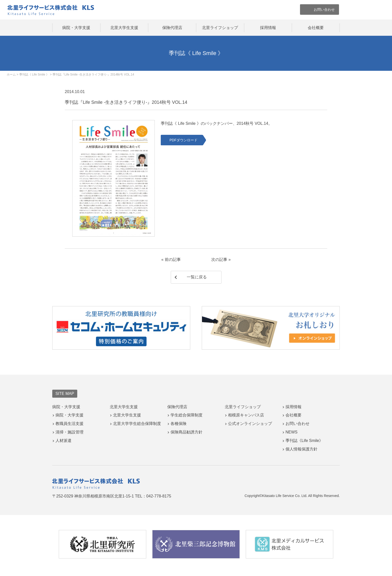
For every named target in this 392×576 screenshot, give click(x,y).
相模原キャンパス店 (246, 415)
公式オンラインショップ (250, 424)
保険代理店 (172, 28)
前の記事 (173, 259)
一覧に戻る (197, 277)
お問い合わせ (297, 424)
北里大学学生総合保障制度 (137, 424)
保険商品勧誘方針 (186, 432)
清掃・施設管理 (69, 432)
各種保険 (178, 424)
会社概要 (316, 28)
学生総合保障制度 (186, 415)
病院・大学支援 (76, 28)
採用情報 (268, 28)
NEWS (291, 432)
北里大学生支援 (124, 28)
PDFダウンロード (183, 140)
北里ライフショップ (220, 28)
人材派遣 (63, 441)
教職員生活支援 (69, 424)
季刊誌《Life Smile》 (304, 441)
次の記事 (219, 259)
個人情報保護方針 (301, 449)
